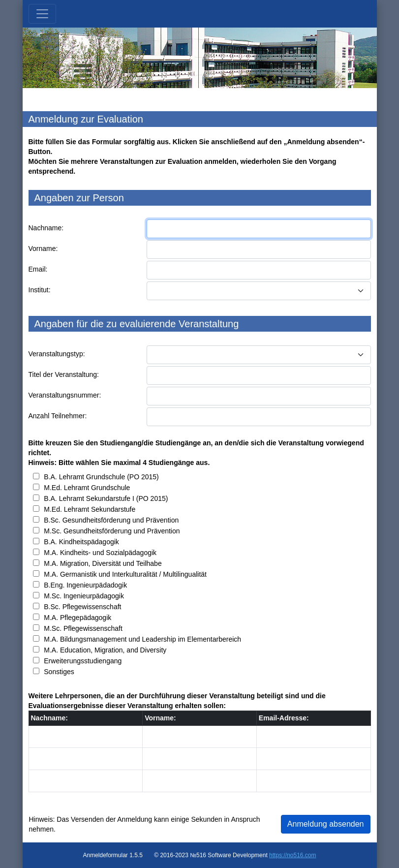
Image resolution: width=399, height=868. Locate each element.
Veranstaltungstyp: (57, 354)
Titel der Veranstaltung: (64, 374)
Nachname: (46, 228)
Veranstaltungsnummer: (65, 395)
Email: (38, 269)
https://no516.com (292, 855)
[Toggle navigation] (42, 14)
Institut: (40, 290)
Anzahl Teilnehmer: (58, 416)
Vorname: (43, 248)
